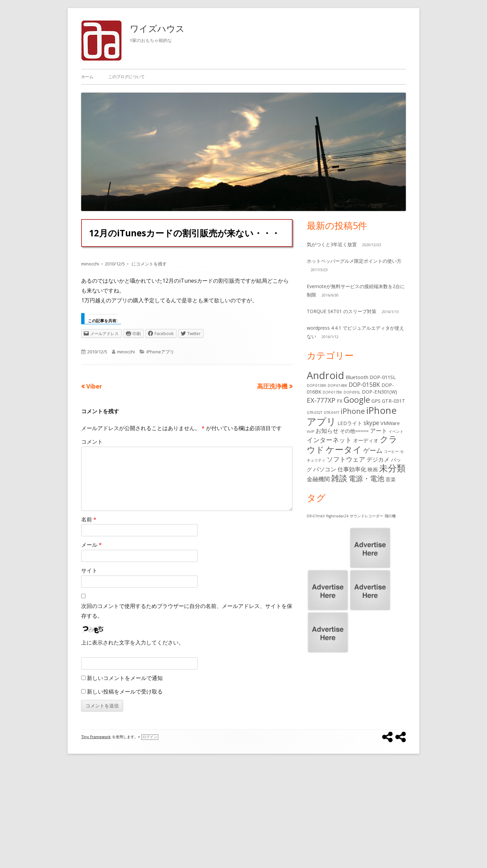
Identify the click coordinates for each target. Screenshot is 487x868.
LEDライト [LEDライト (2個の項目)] (350, 423)
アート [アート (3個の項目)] (379, 431)
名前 (89, 519)
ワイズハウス (157, 28)
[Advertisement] (243, 817)
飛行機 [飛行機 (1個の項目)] (390, 516)
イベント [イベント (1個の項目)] (396, 431)
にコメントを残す (149, 264)
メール (91, 545)
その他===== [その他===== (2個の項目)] (354, 431)
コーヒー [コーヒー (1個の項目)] (391, 451)
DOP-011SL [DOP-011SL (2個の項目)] (383, 377)
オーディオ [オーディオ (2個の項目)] (366, 440)
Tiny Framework (96, 737)
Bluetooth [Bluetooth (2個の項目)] (357, 377)
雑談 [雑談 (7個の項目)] (339, 478)
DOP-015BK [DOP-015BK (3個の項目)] (364, 385)
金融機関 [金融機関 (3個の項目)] (318, 479)
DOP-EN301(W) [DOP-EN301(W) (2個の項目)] (379, 392)
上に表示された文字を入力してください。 (133, 642)
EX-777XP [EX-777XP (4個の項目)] (321, 400)
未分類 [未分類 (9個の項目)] (392, 468)
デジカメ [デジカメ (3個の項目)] (378, 459)
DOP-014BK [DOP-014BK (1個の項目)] (338, 385)
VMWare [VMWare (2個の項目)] (390, 423)
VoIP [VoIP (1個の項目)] (310, 431)
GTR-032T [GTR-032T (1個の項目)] (315, 413)
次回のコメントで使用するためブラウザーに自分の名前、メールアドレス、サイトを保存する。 (187, 611)
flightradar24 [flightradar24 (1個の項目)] (337, 516)
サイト (89, 570)
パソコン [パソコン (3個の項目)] (325, 469)
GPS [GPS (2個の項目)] (376, 401)
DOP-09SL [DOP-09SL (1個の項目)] (352, 392)
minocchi (90, 264)
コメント (92, 442)
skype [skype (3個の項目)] (371, 423)
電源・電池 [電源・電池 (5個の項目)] (366, 478)
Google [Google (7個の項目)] (357, 400)
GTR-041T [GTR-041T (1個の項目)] (331, 413)
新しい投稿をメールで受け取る (125, 691)
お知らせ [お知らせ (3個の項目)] (327, 431)
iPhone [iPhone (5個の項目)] (353, 411)
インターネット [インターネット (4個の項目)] (329, 440)
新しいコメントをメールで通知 (125, 678)
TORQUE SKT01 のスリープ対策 (342, 311)
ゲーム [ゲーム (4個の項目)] (373, 450)
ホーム (87, 77)
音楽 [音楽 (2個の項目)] (391, 479)
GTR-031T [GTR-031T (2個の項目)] (393, 401)
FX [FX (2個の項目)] (340, 401)
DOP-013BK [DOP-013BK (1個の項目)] (317, 385)
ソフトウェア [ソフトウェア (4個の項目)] (346, 459)
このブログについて (126, 77)
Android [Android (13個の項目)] (326, 375)
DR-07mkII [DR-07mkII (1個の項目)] (316, 516)
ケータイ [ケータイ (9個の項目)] (344, 449)
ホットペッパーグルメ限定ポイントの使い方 (354, 261)
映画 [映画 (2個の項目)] (373, 469)
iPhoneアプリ (160, 352)
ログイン (150, 737)
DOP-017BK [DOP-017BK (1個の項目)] (332, 392)
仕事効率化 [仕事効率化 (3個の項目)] (352, 469)
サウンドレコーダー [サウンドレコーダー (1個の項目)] (366, 516)
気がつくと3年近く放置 (332, 244)
